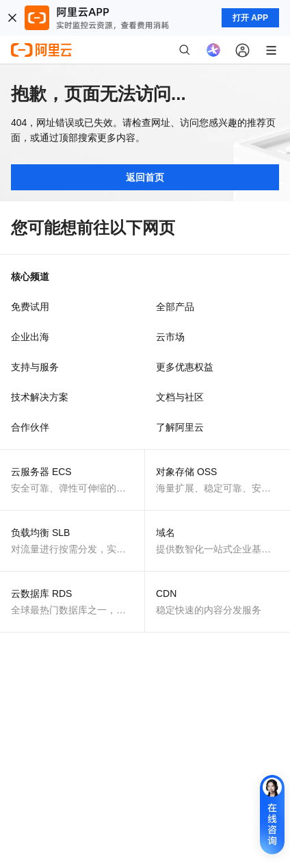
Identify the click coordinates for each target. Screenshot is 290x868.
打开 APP (250, 18)
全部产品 (175, 307)
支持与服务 (35, 367)
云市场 (170, 337)
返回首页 (145, 177)
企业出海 (30, 337)
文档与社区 (180, 397)
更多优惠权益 (185, 367)
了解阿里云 (180, 427)
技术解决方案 (40, 397)
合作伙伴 (30, 427)
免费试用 (30, 307)
